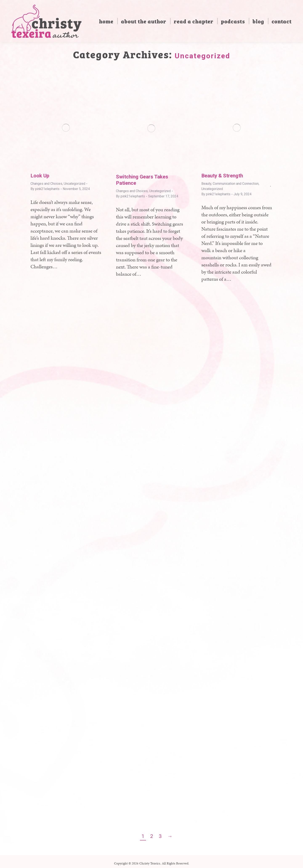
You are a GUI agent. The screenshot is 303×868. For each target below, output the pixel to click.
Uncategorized (74, 184)
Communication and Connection (236, 184)
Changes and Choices (46, 184)
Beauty (206, 184)
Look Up (40, 176)
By (45, 189)
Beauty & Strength (222, 176)
